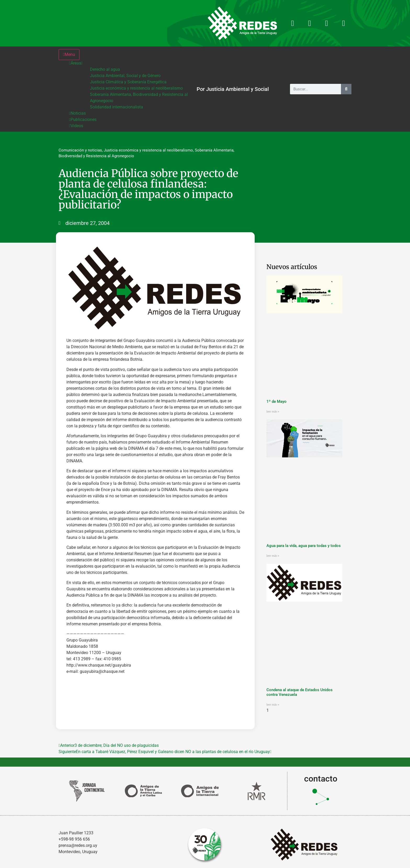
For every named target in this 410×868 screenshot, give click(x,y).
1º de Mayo (277, 401)
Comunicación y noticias (80, 150)
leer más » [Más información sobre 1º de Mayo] (273, 412)
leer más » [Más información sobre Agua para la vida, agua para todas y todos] (273, 556)
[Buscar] (346, 89)
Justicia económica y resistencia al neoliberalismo (148, 150)
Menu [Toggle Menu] (69, 54)
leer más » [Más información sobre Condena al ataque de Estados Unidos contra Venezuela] (273, 705)
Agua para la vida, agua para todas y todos (304, 546)
